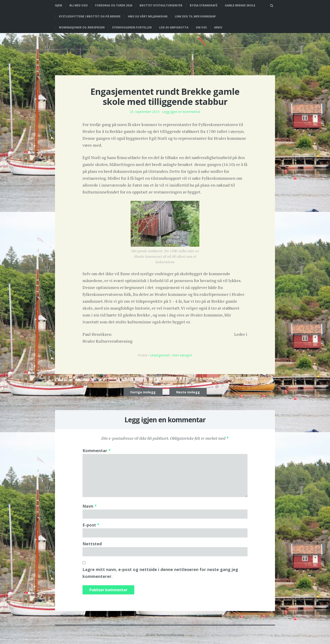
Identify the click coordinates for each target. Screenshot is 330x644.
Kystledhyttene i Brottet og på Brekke (90, 16)
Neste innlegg (188, 392)
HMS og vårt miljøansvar (148, 16)
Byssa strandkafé (204, 5)
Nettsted (92, 544)
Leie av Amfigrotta (174, 27)
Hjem (59, 5)
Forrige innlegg (143, 392)
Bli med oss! (79, 5)
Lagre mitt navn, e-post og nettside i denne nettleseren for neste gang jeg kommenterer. (160, 573)
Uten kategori (182, 355)
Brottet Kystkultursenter (161, 5)
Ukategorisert (160, 355)
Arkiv (218, 27)
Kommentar (97, 451)
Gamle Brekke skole (240, 5)
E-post (91, 525)
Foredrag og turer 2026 (114, 5)
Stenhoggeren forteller (132, 27)
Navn (90, 506)
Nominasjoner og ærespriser (82, 27)
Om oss (201, 27)
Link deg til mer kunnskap (195, 16)
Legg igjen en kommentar (181, 112)
